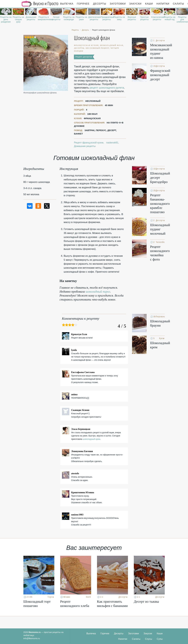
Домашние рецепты (31, 18)
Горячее (83, 4)
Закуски (135, 4)
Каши (149, 4)
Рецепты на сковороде (69, 18)
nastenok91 (112, 143)
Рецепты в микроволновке (44, 18)
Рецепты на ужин (81, 18)
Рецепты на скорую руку (18, 19)
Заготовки (118, 4)
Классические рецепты (157, 18)
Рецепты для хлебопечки (182, 19)
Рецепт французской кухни (89, 143)
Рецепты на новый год (170, 18)
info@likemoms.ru (32, 638)
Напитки (163, 4)
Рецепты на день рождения (6, 19)
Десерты (100, 4)
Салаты (178, 4)
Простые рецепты (144, 18)
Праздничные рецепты (107, 18)
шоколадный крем (92, 439)
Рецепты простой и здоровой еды (40, 4)
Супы (160, 639)
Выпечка (67, 4)
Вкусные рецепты (132, 18)
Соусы (149, 639)
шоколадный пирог (98, 292)
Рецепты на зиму (119, 18)
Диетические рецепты (94, 18)
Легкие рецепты (56, 18)
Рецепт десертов (84, 57)
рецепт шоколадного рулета (107, 88)
